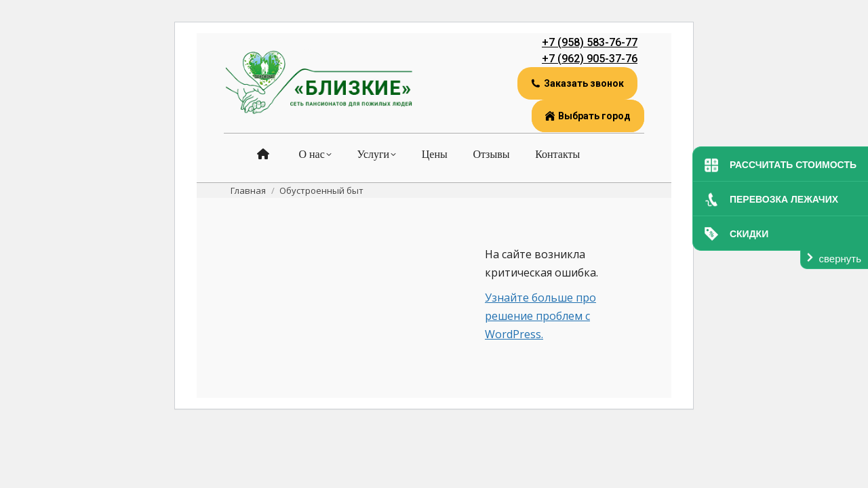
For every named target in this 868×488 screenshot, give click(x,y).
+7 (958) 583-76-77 (590, 42)
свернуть (840, 259)
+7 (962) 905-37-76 (590, 59)
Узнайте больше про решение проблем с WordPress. (540, 316)
